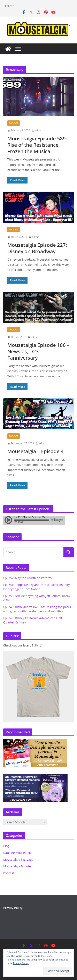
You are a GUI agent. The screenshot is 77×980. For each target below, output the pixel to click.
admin (38, 130)
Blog (6, 846)
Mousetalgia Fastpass (18, 859)
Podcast (14, 123)
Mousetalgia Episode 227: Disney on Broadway (37, 248)
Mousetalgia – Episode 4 (36, 451)
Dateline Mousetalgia (18, 853)
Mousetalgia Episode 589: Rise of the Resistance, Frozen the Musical (37, 145)
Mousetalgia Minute (17, 866)
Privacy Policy (13, 908)
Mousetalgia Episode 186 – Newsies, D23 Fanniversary (38, 351)
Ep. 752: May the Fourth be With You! (29, 578)
